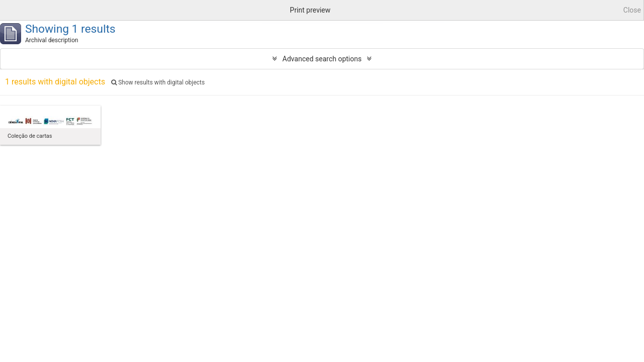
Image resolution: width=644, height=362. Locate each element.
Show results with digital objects (158, 82)
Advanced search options (322, 59)
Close (632, 10)
